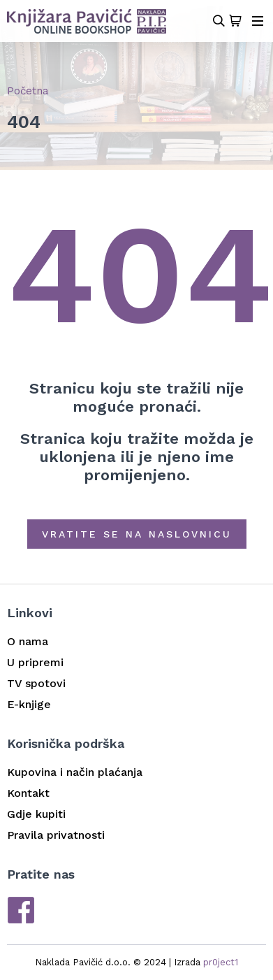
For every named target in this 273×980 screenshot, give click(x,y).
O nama (28, 641)
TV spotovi (36, 683)
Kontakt (28, 793)
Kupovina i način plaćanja (75, 772)
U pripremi (35, 662)
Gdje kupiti (36, 814)
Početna (28, 91)
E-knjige (29, 704)
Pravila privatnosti (56, 835)
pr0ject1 (221, 962)
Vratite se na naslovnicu (137, 534)
